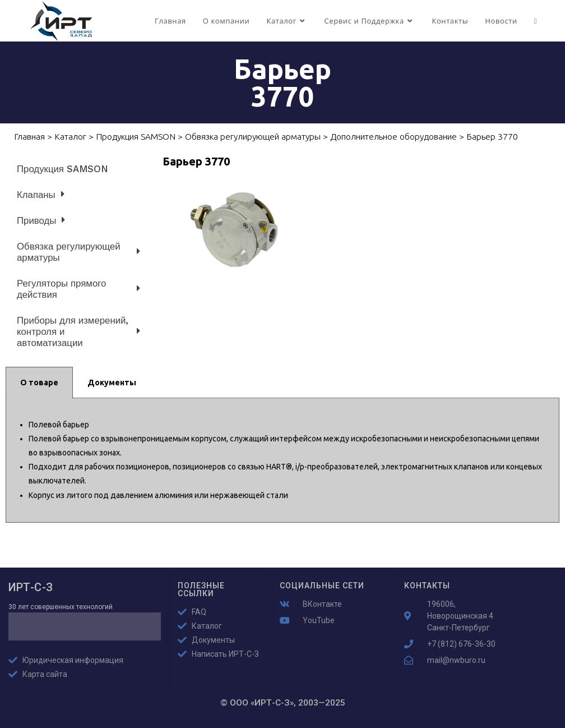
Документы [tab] (112, 383)
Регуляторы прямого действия (78, 289)
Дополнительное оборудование (393, 137)
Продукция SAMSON (136, 137)
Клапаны (41, 194)
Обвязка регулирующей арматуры (253, 137)
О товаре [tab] (39, 383)
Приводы (41, 220)
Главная (29, 137)
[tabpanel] (282, 460)
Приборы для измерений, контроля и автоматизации (78, 331)
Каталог (70, 137)
